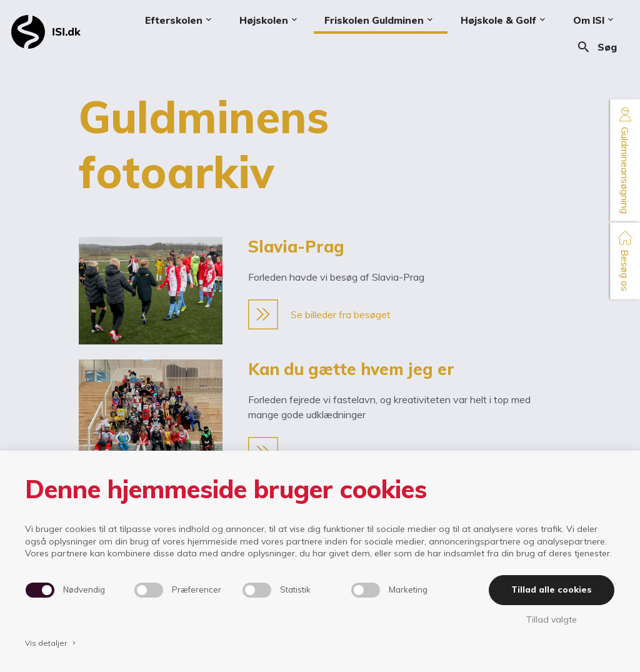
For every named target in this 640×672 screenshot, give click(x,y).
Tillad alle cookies (552, 589)
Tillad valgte (552, 619)
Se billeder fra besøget (319, 314)
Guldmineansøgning (625, 160)
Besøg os (625, 260)
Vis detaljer (51, 643)
